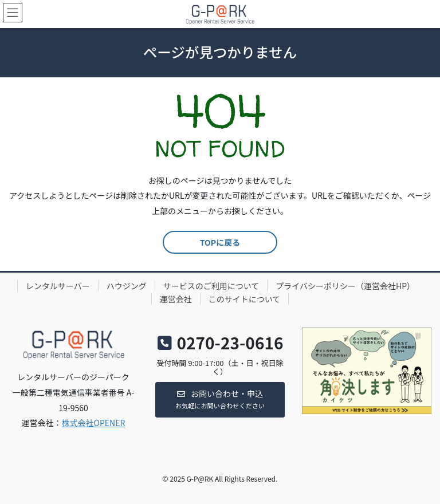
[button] (220, 400)
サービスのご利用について (211, 286)
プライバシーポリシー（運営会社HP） (345, 286)
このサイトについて (245, 299)
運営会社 (176, 299)
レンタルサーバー (58, 286)
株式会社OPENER (94, 423)
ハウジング (127, 286)
